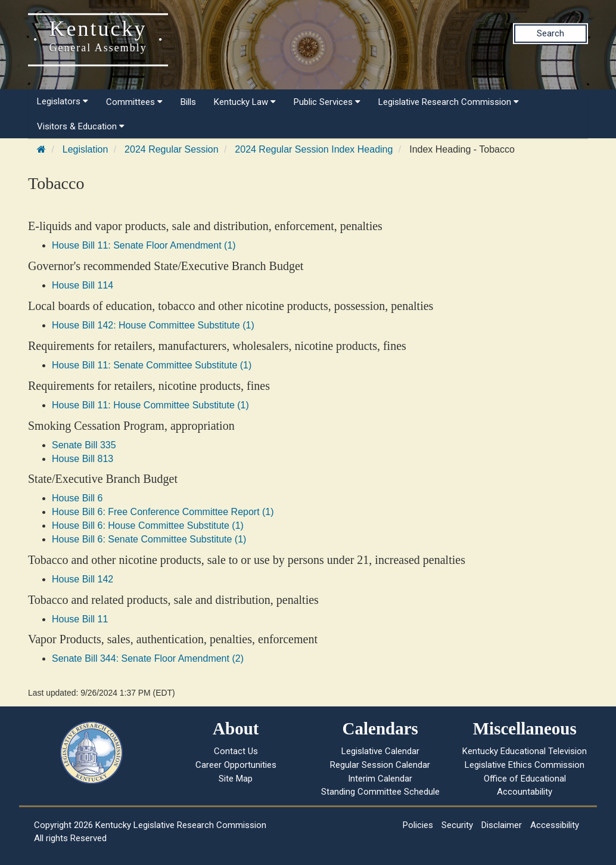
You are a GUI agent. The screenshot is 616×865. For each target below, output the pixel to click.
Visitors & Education (81, 126)
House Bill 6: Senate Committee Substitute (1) (149, 539)
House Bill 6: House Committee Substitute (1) (148, 525)
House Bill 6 (77, 498)
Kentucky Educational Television (525, 751)
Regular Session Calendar (380, 765)
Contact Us (236, 751)
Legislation (85, 149)
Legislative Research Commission (449, 102)
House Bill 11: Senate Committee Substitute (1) (152, 365)
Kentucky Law (245, 102)
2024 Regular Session (171, 149)
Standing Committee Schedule (380, 792)
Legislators (63, 101)
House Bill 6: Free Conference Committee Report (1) (163, 512)
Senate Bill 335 (84, 445)
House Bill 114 (83, 285)
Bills (188, 102)
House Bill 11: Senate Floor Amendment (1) (144, 245)
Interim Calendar (380, 779)
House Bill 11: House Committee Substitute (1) (150, 405)
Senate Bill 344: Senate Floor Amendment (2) (148, 658)
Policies (418, 825)
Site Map (236, 779)
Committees (134, 102)
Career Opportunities (236, 765)
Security (457, 825)
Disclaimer (502, 825)
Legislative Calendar (380, 751)
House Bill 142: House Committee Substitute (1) (153, 325)
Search (550, 33)
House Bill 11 (80, 619)
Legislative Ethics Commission (525, 765)
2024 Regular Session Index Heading (314, 149)
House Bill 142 (83, 579)
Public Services (327, 102)
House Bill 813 (83, 459)
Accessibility (555, 825)
